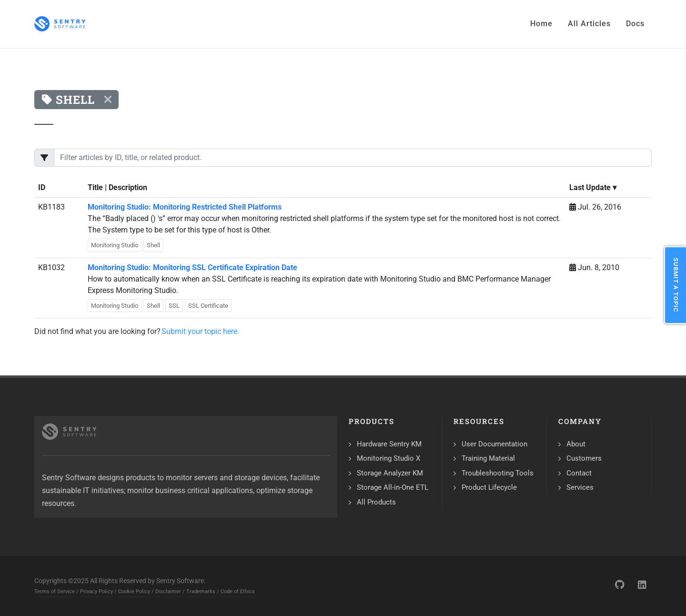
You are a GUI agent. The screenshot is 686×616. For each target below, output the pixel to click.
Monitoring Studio (115, 245)
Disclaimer (168, 591)
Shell (153, 245)
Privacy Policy (96, 591)
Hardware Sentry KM (389, 444)
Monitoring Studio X (388, 458)
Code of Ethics (238, 591)
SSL (174, 306)
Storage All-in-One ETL (393, 487)
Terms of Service (55, 591)
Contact (579, 473)
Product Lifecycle (489, 487)
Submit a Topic (676, 285)
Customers (584, 458)
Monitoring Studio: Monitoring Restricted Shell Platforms (185, 207)
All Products (376, 502)
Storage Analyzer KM (390, 473)
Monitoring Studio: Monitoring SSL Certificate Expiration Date (192, 268)
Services (580, 487)
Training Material (488, 458)
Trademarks (201, 591)
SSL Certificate (208, 306)
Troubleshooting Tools (498, 473)
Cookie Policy (134, 591)
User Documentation (494, 444)
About (576, 444)
